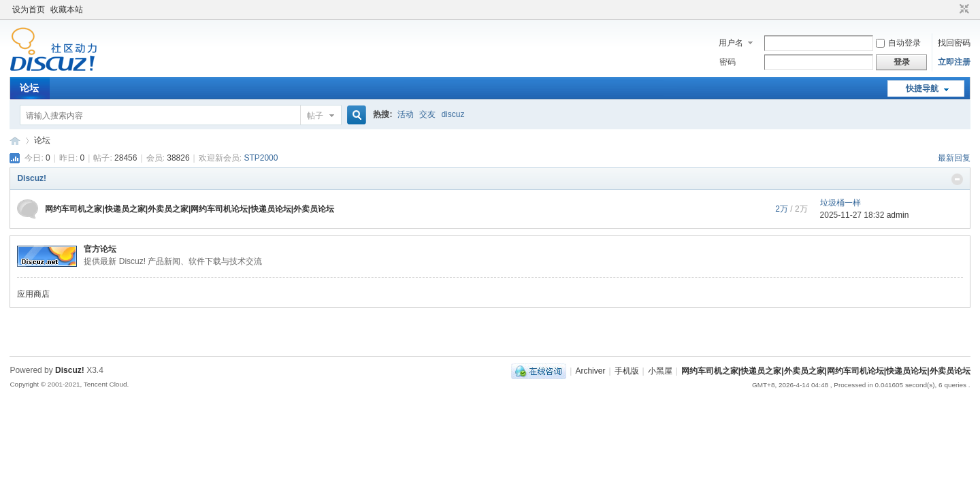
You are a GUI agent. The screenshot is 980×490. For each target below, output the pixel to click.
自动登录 (898, 43)
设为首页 (29, 10)
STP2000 (261, 158)
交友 (427, 114)
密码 (728, 62)
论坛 (29, 88)
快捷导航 (922, 88)
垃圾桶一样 (840, 203)
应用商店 (33, 294)
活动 (406, 114)
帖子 (315, 116)
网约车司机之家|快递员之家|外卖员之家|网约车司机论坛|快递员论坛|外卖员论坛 (15, 141)
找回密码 (954, 43)
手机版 (627, 371)
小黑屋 (660, 371)
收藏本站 (67, 10)
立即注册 (954, 62)
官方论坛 (100, 249)
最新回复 (954, 158)
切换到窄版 (963, 10)
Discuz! (32, 178)
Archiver (590, 371)
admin (898, 215)
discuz (453, 114)
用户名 (731, 43)
